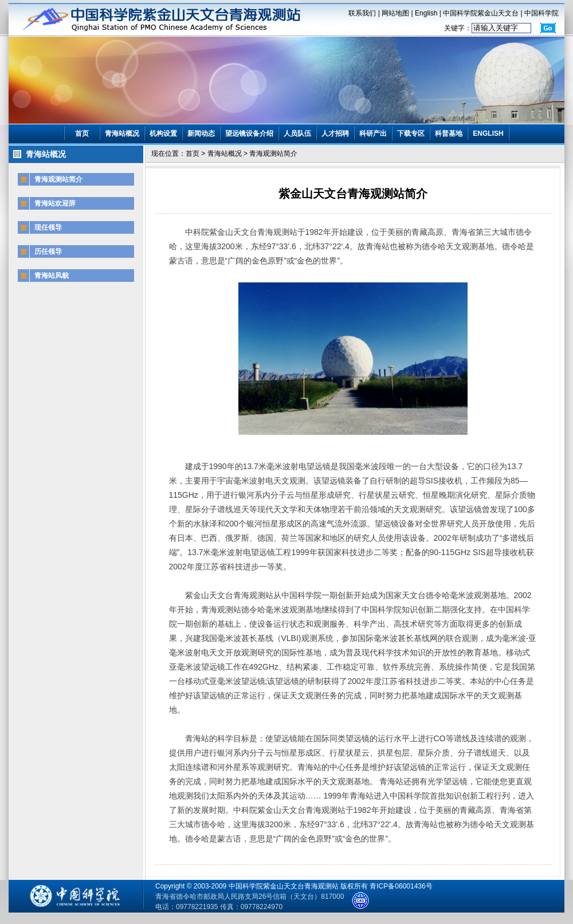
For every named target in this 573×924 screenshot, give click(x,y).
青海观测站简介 (58, 179)
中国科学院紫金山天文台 (481, 13)
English (426, 13)
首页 (82, 133)
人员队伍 (297, 133)
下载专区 (411, 133)
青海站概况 (122, 133)
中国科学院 (541, 13)
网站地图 (395, 13)
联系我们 (362, 13)
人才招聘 (335, 133)
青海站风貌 (52, 276)
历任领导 (48, 251)
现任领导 (48, 227)
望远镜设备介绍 (249, 133)
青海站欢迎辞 (55, 203)
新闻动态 (201, 133)
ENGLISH (488, 133)
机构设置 (163, 133)
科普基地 (449, 133)
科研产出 (373, 133)
